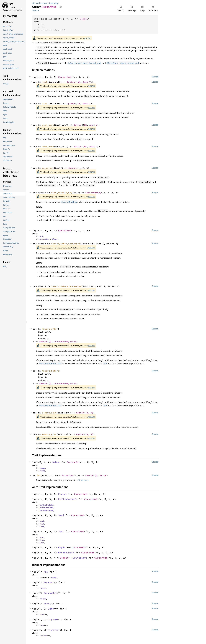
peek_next (48, 125)
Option (71, 82)
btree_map (53, 3)
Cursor (72, 168)
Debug (56, 462)
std (11, 4)
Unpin (62, 547)
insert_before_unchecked (66, 286)
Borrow (48, 582)
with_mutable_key (62, 193)
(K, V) (89, 413)
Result (43, 341)
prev (45, 103)
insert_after (50, 329)
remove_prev (49, 434)
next (45, 82)
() (50, 341)
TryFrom (53, 619)
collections (42, 3)
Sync (61, 531)
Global (84, 19)
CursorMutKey (93, 193)
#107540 (88, 38)
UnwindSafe (80, 558)
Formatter (68, 475)
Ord (41, 236)
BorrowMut (50, 593)
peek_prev (48, 146)
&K (79, 82)
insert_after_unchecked (66, 244)
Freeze (63, 494)
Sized (54, 578)
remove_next (49, 413)
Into (51, 609)
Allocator (44, 239)
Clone (55, 239)
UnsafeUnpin (66, 553)
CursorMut (65, 77)
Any (46, 572)
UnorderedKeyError (65, 341)
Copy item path (61, 7)
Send (61, 515)
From (47, 604)
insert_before (51, 371)
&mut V (87, 82)
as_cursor (48, 168)
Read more (84, 480)
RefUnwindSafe (68, 499)
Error (103, 475)
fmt (39, 475)
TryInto (53, 630)
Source (35, 10)
